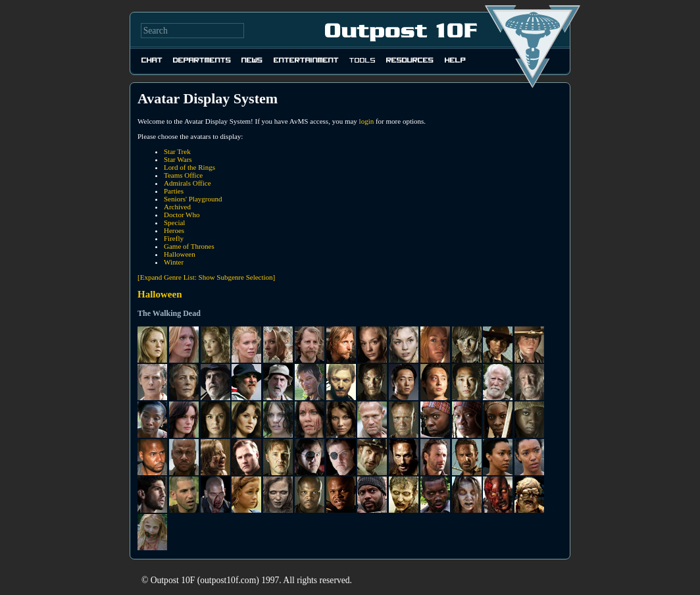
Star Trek (177, 151)
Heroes (174, 230)
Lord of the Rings (189, 167)
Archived (177, 207)
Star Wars (178, 159)
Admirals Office (187, 183)
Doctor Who (182, 215)
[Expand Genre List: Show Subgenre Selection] (206, 277)
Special (174, 222)
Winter (174, 262)
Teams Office (183, 175)
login (367, 121)
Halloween (180, 254)
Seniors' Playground (193, 199)
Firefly (174, 238)
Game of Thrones (189, 246)
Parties (174, 191)
